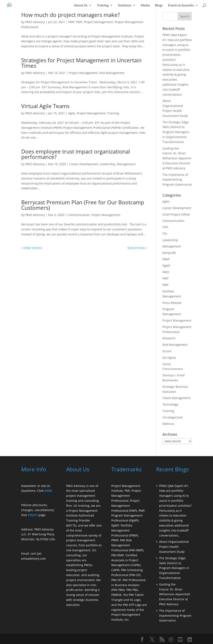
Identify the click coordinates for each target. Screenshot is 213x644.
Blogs (159, 5)
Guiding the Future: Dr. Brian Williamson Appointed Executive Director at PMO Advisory (177, 158)
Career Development (84, 164)
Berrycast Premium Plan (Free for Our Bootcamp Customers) (83, 205)
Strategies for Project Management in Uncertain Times (81, 63)
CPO (165, 227)
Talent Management (176, 398)
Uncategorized (173, 417)
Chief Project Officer (176, 214)
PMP (71, 22)
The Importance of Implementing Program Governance (177, 180)
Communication (79, 215)
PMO (166, 272)
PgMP (166, 266)
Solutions (125, 5)
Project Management (98, 22)
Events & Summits (181, 5)
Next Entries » (137, 248)
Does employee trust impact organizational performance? (76, 154)
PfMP (166, 259)
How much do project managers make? (71, 15)
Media (145, 5)
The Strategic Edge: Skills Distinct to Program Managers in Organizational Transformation (176, 132)
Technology (170, 404)
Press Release (172, 303)
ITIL (165, 234)
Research (169, 338)
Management (126, 164)
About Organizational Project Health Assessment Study (174, 547)
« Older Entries (32, 248)
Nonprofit (169, 253)
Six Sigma (169, 358)
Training (103, 5)
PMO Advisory (35, 22)
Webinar (168, 424)
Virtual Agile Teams (45, 106)
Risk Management (112, 73)
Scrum (167, 351)
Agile (72, 113)
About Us (81, 5)
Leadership (107, 164)
